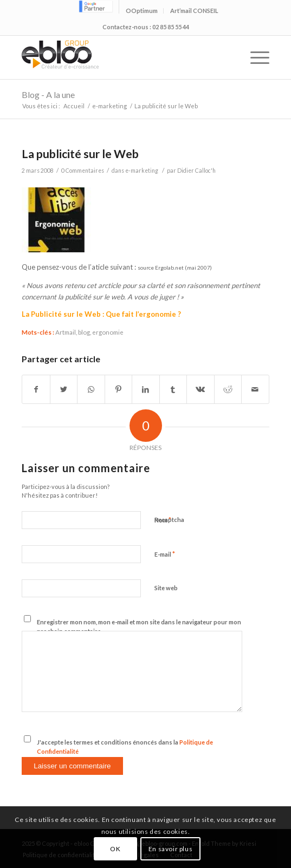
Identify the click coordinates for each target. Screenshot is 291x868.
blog (84, 332)
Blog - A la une (48, 94)
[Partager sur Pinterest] (118, 389)
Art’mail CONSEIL (194, 11)
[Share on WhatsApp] (91, 389)
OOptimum (142, 11)
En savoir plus (170, 849)
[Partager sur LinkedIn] (145, 389)
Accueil (74, 106)
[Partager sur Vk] (200, 389)
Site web (166, 588)
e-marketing (109, 106)
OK (115, 849)
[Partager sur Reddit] (228, 389)
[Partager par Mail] (255, 389)
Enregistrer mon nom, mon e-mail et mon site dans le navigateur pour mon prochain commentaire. (139, 626)
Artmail (66, 332)
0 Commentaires (83, 171)
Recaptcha (169, 520)
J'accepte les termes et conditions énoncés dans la (125, 747)
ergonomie (108, 332)
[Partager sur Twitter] (64, 389)
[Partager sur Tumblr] (173, 389)
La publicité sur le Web (80, 154)
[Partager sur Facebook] (36, 389)
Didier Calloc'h (196, 171)
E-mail (165, 554)
